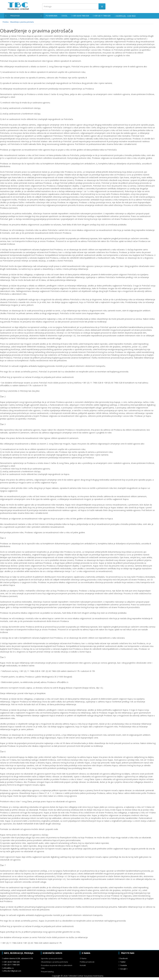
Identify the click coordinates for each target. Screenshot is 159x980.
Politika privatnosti (87, 962)
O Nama (83, 958)
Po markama (52, 16)
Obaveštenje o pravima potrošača (22, 22)
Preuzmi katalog (47, 972)
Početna (6, 22)
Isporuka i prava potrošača (52, 958)
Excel (65, 16)
